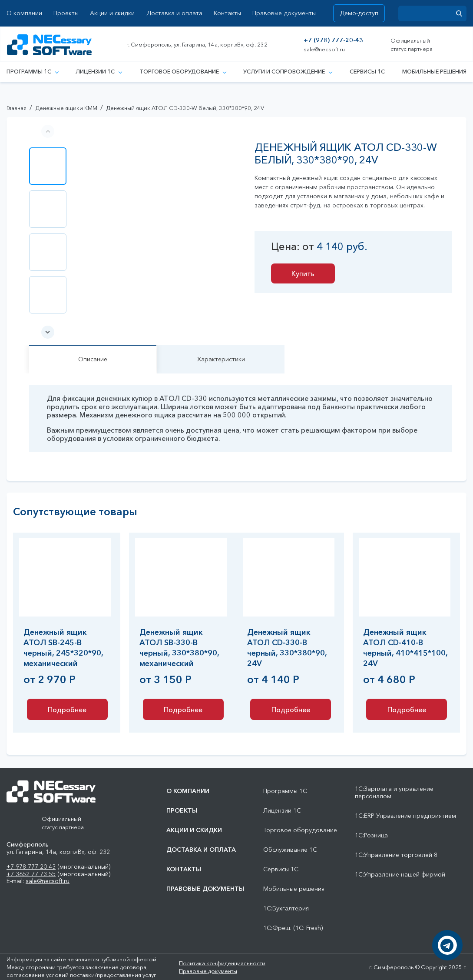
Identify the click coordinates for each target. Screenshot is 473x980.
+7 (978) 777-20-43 (333, 40)
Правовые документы (284, 13)
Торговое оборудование (183, 71)
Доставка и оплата (174, 13)
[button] (48, 332)
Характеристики (221, 359)
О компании (24, 13)
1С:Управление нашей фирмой (400, 875)
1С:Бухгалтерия (286, 908)
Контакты (227, 13)
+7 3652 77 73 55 (31, 874)
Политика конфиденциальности (222, 963)
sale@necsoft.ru (324, 49)
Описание (93, 359)
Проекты (66, 13)
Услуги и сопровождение (288, 71)
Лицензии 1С (99, 71)
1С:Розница (371, 835)
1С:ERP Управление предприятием (405, 816)
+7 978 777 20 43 (31, 867)
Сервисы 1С (367, 71)
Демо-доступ (359, 13)
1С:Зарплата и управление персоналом (394, 793)
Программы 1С (32, 71)
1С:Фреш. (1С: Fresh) (293, 928)
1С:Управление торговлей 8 (396, 855)
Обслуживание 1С (290, 850)
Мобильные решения (434, 71)
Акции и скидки (112, 13)
